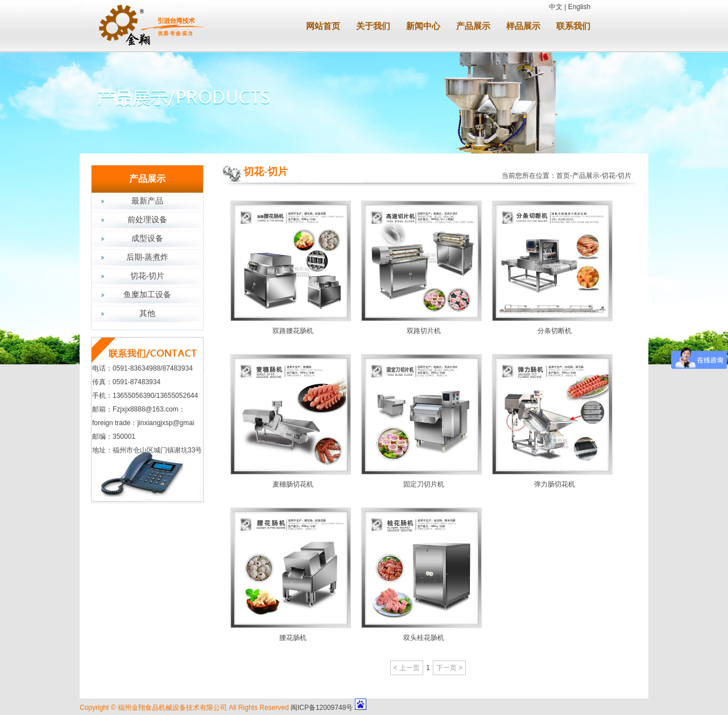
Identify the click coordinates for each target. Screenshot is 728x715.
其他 (147, 313)
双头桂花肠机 (424, 638)
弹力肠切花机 (555, 484)
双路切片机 (424, 331)
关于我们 (373, 26)
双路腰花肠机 (293, 331)
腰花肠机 (293, 638)
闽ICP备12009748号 (322, 708)
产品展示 (473, 26)
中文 (556, 7)
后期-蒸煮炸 (148, 257)
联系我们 (573, 26)
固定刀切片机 (424, 484)
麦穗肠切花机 (293, 484)
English (579, 7)
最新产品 (147, 201)
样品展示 (523, 26)
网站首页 (323, 26)
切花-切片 (148, 276)
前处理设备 (147, 220)
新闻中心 (423, 26)
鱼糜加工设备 (147, 295)
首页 (563, 176)
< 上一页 (407, 668)
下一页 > (449, 668)
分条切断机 (555, 331)
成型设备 (147, 238)
